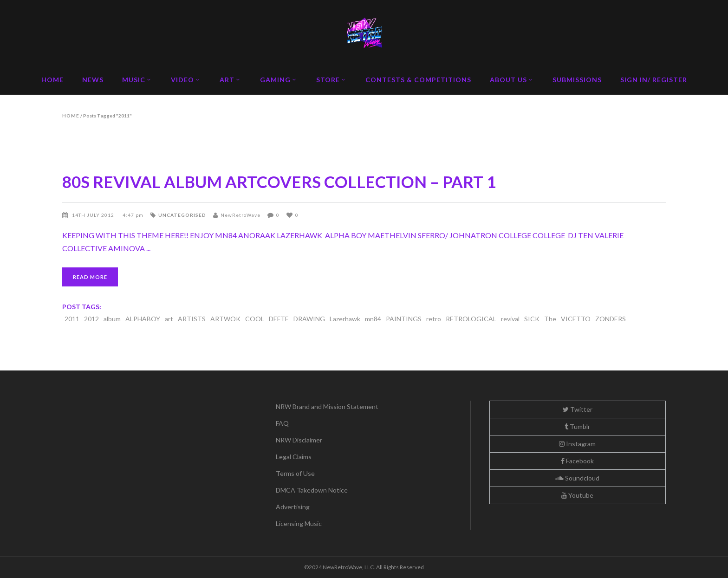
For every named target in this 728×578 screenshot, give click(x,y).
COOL (255, 319)
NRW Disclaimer (299, 440)
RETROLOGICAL (471, 319)
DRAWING (309, 319)
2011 (72, 319)
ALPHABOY (143, 319)
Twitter (578, 409)
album (112, 319)
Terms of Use (295, 473)
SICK (532, 319)
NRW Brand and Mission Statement (327, 406)
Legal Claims (294, 457)
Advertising (293, 507)
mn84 (373, 319)
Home (71, 116)
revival (510, 319)
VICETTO (576, 319)
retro (434, 319)
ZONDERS (611, 319)
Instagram (577, 444)
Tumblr (577, 426)
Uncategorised (182, 215)
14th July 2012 (94, 215)
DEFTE (279, 319)
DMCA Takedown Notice (312, 490)
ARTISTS (192, 319)
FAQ (282, 423)
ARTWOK (225, 319)
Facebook (577, 461)
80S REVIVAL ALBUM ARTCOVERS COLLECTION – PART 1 (279, 182)
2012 (91, 319)
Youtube (577, 495)
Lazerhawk (345, 319)
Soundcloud (577, 478)
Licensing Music (299, 523)
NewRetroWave (240, 215)
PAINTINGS (404, 319)
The (550, 319)
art (169, 319)
